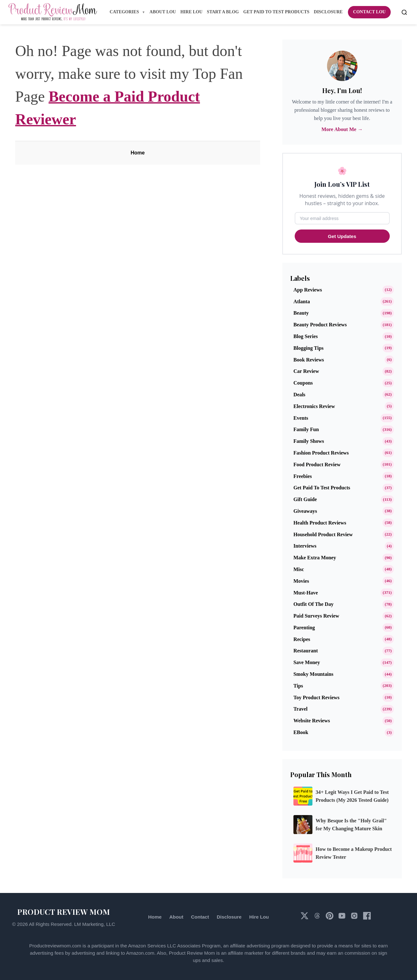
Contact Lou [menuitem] (369, 12)
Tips (298, 686)
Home (138, 153)
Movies (301, 581)
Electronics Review (314, 406)
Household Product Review (323, 534)
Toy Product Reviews (316, 697)
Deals (299, 395)
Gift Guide (305, 499)
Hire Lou (259, 917)
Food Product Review (317, 465)
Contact (200, 917)
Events (301, 418)
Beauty (301, 313)
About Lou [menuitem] (163, 12)
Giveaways (305, 511)
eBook (301, 732)
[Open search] (404, 12)
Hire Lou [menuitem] (191, 12)
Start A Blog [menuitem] (223, 12)
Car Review (306, 371)
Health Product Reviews (320, 523)
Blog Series (306, 336)
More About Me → (342, 129)
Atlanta (302, 302)
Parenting (304, 628)
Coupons (303, 383)
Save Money (307, 662)
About (176, 917)
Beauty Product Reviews (320, 325)
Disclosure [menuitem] (328, 12)
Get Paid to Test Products (322, 488)
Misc (299, 569)
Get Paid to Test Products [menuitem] (276, 12)
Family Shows (309, 441)
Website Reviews (312, 721)
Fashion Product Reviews (321, 453)
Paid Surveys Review (316, 616)
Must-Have (306, 593)
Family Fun (306, 429)
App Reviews (308, 290)
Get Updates (342, 236)
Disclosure (229, 917)
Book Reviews (309, 360)
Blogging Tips (308, 348)
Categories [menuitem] (125, 12)
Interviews (305, 546)
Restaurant (306, 651)
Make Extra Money (315, 558)
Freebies (303, 476)
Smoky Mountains (313, 674)
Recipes (302, 639)
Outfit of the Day (314, 604)
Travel (301, 709)
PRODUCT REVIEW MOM (64, 912)
